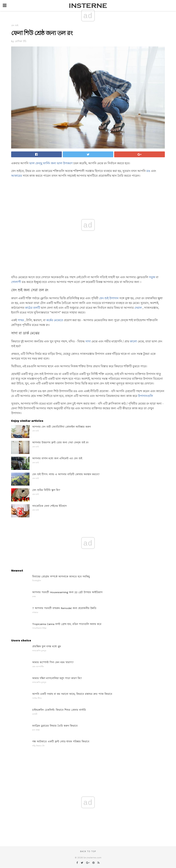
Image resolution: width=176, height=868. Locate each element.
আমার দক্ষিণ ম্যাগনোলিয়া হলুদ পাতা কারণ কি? (57, 678)
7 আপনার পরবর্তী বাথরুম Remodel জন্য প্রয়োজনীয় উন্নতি (64, 608)
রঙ (148, 171)
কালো (133, 341)
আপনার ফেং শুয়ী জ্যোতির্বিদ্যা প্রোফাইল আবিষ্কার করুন (61, 427)
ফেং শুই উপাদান (109, 298)
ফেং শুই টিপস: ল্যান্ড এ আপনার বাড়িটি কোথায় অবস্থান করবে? (66, 474)
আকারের (17, 176)
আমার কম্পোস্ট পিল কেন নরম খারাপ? (53, 662)
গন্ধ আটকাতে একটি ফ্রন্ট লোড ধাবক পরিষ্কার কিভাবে (61, 741)
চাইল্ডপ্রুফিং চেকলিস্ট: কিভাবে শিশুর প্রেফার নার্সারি (59, 710)
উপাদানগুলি (145, 396)
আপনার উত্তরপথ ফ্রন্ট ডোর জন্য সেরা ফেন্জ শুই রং (60, 442)
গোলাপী (16, 282)
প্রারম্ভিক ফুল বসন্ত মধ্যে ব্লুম (47, 646)
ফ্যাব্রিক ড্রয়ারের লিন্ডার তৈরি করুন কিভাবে (55, 726)
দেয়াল (138, 308)
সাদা (88, 341)
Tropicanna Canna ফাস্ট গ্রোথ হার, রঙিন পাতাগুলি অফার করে (67, 624)
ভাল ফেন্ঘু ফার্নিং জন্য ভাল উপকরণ (51, 163)
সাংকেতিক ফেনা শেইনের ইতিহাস (49, 506)
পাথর (21, 320)
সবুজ (152, 277)
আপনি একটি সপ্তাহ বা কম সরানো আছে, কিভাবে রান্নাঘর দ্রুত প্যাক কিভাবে (72, 694)
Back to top (88, 851)
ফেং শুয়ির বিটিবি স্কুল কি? (46, 490)
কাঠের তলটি (33, 308)
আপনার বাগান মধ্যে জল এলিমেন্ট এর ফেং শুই (57, 458)
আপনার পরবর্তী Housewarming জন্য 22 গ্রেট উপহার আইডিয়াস (67, 592)
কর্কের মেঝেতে (55, 320)
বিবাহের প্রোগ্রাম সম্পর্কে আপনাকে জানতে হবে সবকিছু (61, 576)
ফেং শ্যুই (15, 26)
